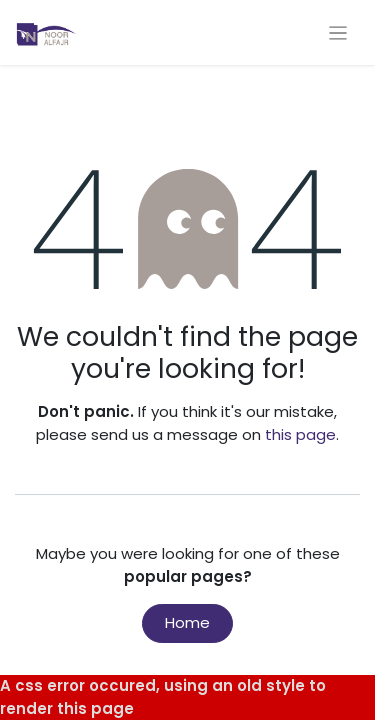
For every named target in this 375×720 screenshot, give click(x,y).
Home (187, 622)
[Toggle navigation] (338, 32)
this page (300, 434)
